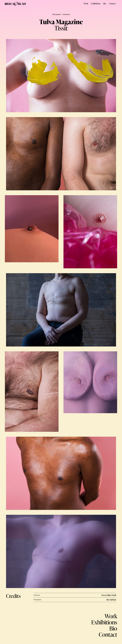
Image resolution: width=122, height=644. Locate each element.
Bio (105, 4)
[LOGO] (15, 4)
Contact (112, 4)
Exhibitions (96, 4)
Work (86, 4)
